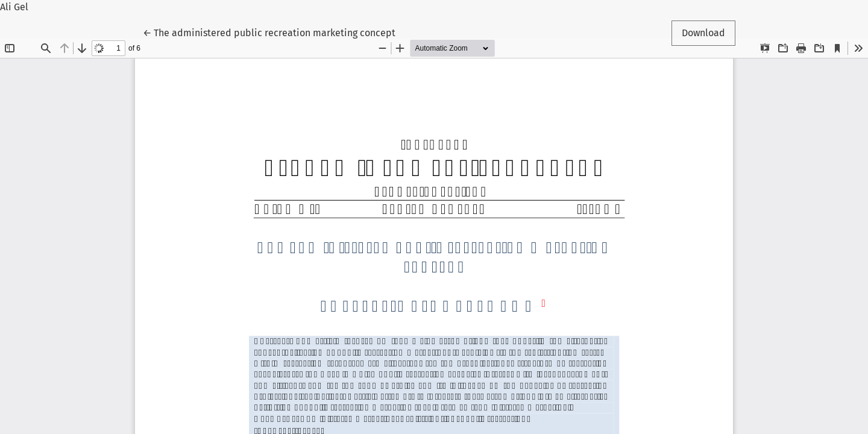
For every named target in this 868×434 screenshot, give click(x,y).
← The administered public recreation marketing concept (269, 32)
